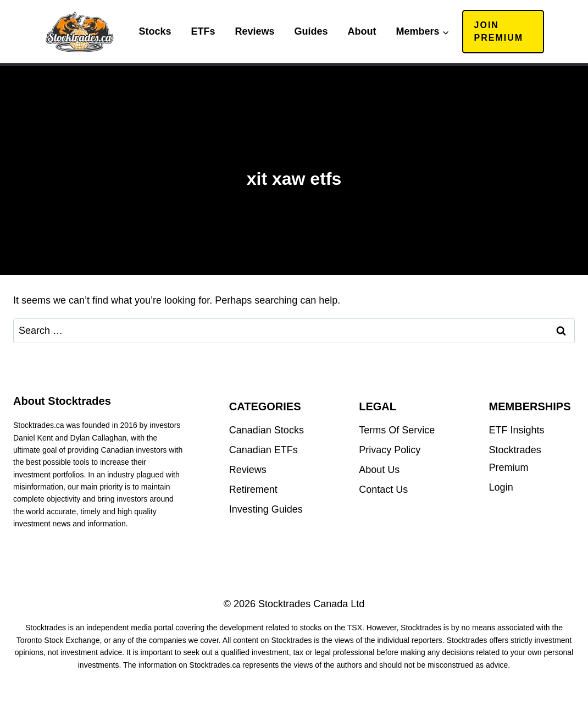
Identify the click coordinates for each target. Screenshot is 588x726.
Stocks (155, 31)
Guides (311, 31)
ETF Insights (517, 430)
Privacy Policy (390, 450)
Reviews (254, 31)
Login (501, 487)
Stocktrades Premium (515, 459)
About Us (379, 470)
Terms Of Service (397, 430)
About (362, 31)
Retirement (253, 490)
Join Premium (499, 31)
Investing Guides (266, 509)
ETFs (203, 31)
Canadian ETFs (264, 450)
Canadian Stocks (267, 430)
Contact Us (383, 490)
